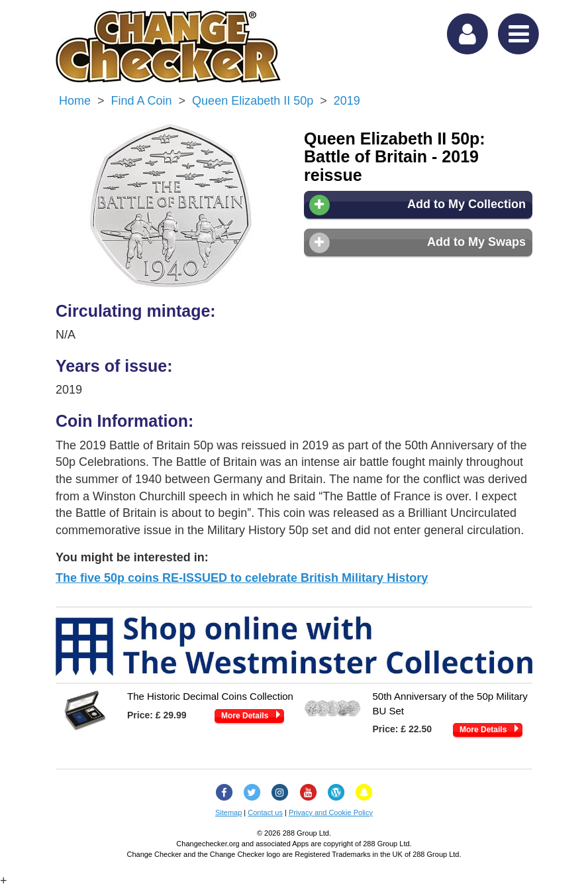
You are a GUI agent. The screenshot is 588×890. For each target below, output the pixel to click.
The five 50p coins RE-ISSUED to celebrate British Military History (242, 578)
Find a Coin (142, 101)
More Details (245, 716)
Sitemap (228, 812)
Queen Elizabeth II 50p (253, 101)
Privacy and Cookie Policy (331, 812)
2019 (347, 101)
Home (75, 101)
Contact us (265, 812)
